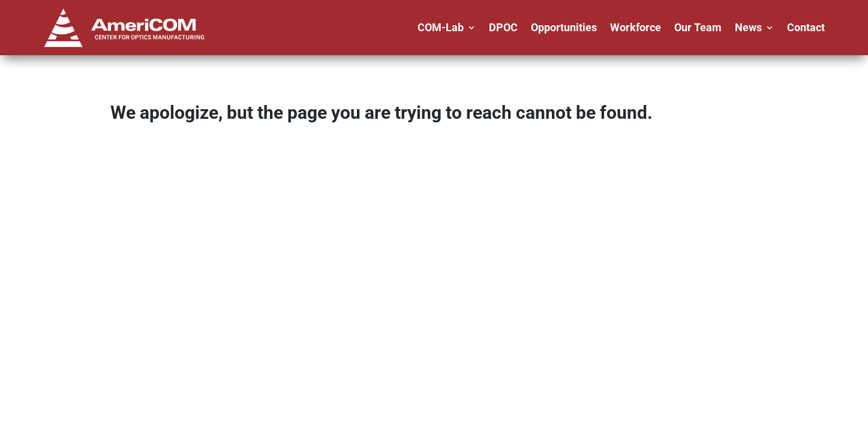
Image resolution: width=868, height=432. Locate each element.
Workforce (636, 27)
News (748, 27)
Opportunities (564, 27)
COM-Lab (441, 27)
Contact (806, 27)
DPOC (503, 27)
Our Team (698, 27)
